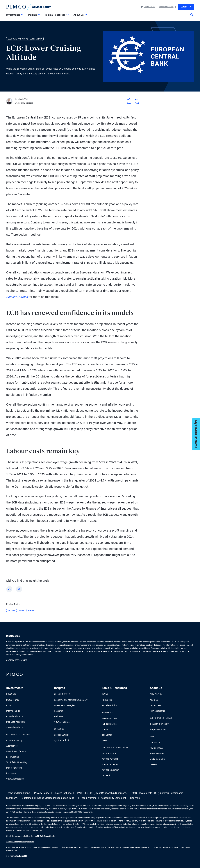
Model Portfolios (14, 768)
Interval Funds (13, 711)
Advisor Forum (109, 753)
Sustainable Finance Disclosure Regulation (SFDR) (49, 798)
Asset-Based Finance (16, 751)
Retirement (11, 773)
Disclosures (15, 636)
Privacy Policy (42, 793)
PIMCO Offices (157, 748)
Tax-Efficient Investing (17, 762)
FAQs (104, 740)
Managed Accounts (15, 722)
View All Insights (62, 722)
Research (59, 711)
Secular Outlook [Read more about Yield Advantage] (17, 297)
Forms (105, 729)
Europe (31, 611)
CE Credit (106, 775)
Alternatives (12, 746)
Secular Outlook (62, 735)
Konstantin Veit (21, 99)
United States (148, 7)
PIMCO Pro (107, 700)
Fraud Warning (89, 798)
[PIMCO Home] (29, 7)
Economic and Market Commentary (71, 700)
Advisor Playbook (110, 759)
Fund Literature (109, 724)
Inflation (12, 611)
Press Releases (157, 753)
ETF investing (13, 757)
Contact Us (155, 742)
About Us (154, 700)
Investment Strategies (64, 705)
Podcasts (59, 716)
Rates (22, 611)
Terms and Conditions (18, 793)
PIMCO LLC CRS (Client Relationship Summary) (101, 793)
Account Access (109, 718)
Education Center (110, 764)
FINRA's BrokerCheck (46, 836)
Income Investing (14, 740)
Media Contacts (157, 759)
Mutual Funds (13, 700)
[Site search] (192, 17)
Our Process (155, 705)
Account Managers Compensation (20, 842)
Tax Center (107, 735)
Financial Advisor (166, 7)
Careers (153, 764)
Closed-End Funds (15, 716)
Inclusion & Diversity (159, 724)
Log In (186, 7)
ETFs (9, 705)
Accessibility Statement (114, 798)
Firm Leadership (157, 711)
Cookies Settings (62, 793)
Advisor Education (110, 770)
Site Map (135, 798)
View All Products (14, 727)
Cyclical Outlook (62, 740)
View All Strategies (15, 779)
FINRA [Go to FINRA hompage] (73, 809)
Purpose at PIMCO (158, 729)
